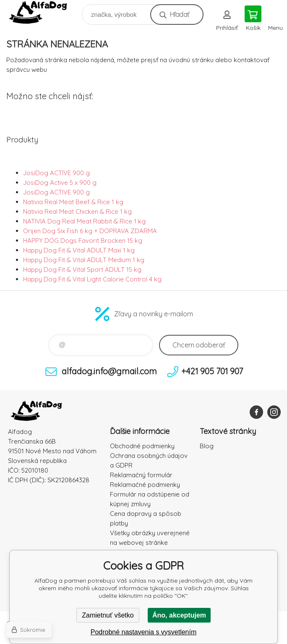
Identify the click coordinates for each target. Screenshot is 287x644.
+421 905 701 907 (212, 371)
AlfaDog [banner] (43, 12)
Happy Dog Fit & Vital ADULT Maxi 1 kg (79, 250)
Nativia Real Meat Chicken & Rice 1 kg (77, 212)
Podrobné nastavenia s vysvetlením (144, 632)
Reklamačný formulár (141, 475)
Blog (207, 446)
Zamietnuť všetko (108, 615)
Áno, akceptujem (179, 615)
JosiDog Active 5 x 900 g (60, 183)
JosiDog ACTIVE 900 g (56, 173)
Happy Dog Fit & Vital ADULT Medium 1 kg (84, 260)
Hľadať (179, 14)
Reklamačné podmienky (145, 485)
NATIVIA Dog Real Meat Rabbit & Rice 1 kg (84, 221)
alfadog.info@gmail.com (109, 371)
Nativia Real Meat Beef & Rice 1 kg (73, 202)
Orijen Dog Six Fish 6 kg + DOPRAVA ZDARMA (90, 231)
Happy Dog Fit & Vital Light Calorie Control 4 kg (92, 279)
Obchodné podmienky (142, 446)
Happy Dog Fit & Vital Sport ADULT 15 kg (82, 269)
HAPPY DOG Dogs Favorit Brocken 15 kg (83, 241)
